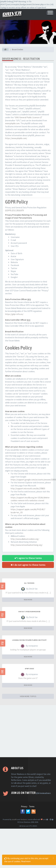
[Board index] (5, 49)
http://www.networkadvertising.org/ (27, 545)
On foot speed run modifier (29, 612)
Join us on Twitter (31, 793)
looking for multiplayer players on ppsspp (29, 640)
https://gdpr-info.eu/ (14, 314)
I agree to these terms (28, 558)
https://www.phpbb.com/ (16, 138)
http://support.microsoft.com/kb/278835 (28, 489)
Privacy (24, 806)
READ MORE (28, 600)
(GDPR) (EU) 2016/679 (14, 210)
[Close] (53, 858)
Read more (26, 861)
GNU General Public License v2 (28, 117)
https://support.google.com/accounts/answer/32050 (33, 480)
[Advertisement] (26, 731)
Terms (32, 806)
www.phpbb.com (12, 123)
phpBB (14, 819)
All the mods (29, 583)
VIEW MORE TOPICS (28, 696)
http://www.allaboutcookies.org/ (25, 539)
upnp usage (29, 669)
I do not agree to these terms (28, 565)
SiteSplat (24, 819)
